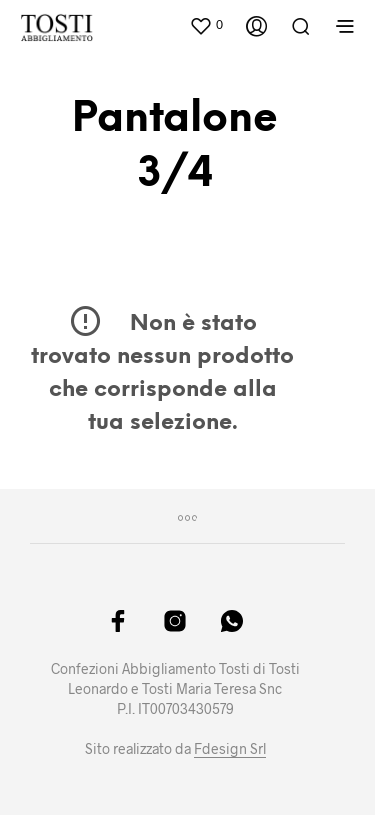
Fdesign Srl (230, 749)
